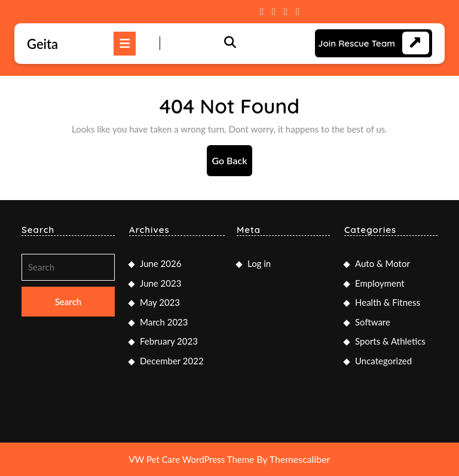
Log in (259, 263)
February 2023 (169, 341)
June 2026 (160, 263)
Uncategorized (383, 361)
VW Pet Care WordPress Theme (192, 459)
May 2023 (160, 302)
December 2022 (172, 361)
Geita (42, 44)
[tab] (125, 44)
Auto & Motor (382, 263)
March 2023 (164, 322)
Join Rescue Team (357, 43)
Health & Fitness (388, 302)
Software (373, 322)
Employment (380, 283)
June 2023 (160, 283)
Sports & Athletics (390, 341)
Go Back (232, 165)
